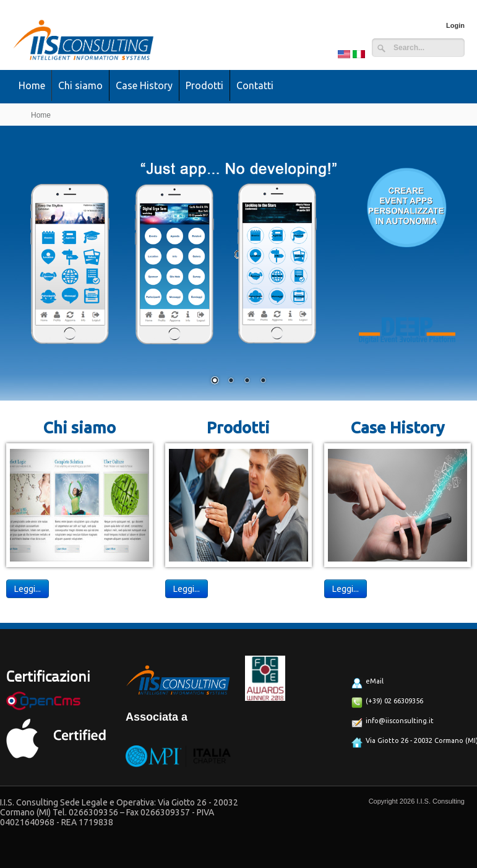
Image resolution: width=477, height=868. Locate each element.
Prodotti (204, 85)
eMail (367, 683)
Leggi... (28, 589)
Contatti (255, 85)
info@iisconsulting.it (393, 723)
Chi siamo (80, 85)
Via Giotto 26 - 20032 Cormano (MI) (408, 742)
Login (455, 25)
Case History (144, 85)
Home (32, 85)
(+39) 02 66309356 (387, 703)
